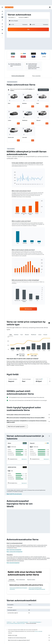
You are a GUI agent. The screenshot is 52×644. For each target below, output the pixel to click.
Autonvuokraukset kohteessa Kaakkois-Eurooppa (16, 623)
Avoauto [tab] (45, 335)
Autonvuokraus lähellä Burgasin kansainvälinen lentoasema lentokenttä (37, 589)
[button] (2, 7)
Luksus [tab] (40, 335)
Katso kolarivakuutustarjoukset (14, 550)
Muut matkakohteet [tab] (21, 580)
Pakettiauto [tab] (34, 335)
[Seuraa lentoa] (2, 27)
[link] (28, 309)
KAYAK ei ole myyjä (29, 635)
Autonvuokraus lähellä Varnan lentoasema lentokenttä (18, 589)
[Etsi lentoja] (2, 11)
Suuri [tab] (22, 335)
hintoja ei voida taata (38, 631)
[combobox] (12, 17)
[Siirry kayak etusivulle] (9, 7)
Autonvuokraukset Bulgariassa (35, 622)
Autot (14, 622)
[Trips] (2, 33)
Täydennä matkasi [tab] (31, 580)
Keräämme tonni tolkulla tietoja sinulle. (29, 638)
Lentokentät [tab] (12, 580)
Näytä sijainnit (24, 459)
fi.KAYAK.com (9, 622)
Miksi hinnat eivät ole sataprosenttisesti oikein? (29, 640)
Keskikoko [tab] (16, 335)
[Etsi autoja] (2, 17)
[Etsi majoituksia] (2, 14)
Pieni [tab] (11, 335)
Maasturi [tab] (27, 335)
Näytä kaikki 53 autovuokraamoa (14, 494)
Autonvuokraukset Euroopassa (22, 622)
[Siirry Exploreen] (2, 24)
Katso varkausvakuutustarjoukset (14, 552)
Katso (18, 106)
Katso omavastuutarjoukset (13, 563)
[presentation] (49, 436)
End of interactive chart (7, 350)
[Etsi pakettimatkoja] (2, 20)
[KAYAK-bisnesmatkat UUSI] (2, 30)
